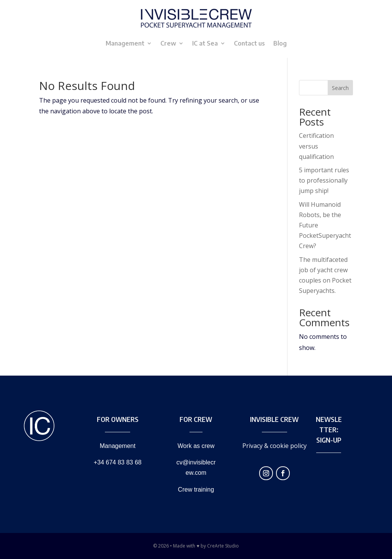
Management (125, 43)
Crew (168, 43)
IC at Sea (205, 43)
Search (340, 88)
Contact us (249, 43)
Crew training (196, 490)
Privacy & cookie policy (274, 446)
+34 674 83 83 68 (118, 462)
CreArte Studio (223, 546)
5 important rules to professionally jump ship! (324, 180)
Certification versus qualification (316, 146)
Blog (280, 43)
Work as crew (196, 446)
